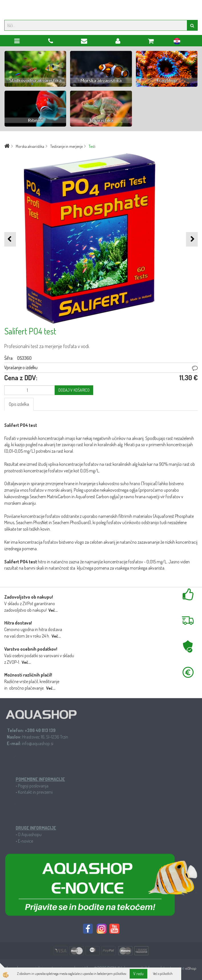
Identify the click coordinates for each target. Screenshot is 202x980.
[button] (192, 239)
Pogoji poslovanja (33, 786)
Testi (92, 146)
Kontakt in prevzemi (35, 792)
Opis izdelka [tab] (19, 404)
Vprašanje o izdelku (21, 367)
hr (177, 42)
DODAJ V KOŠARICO (74, 390)
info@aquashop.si (38, 743)
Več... (53, 610)
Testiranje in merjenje (66, 146)
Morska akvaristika (30, 146)
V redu (138, 974)
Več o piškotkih (163, 974)
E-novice (25, 841)
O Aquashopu (30, 834)
